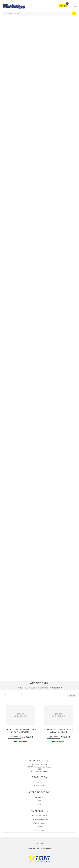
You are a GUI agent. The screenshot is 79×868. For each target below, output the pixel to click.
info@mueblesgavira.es (40, 771)
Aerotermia (57, 688)
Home (19, 688)
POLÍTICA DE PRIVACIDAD (40, 823)
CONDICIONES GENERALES (39, 820)
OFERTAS (39, 782)
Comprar (14, 737)
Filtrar (72, 695)
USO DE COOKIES (39, 831)
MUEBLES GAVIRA (39, 797)
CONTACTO (39, 805)
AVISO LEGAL (39, 827)
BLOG (40, 801)
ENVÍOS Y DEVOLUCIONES (40, 816)
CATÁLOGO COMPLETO (39, 786)
